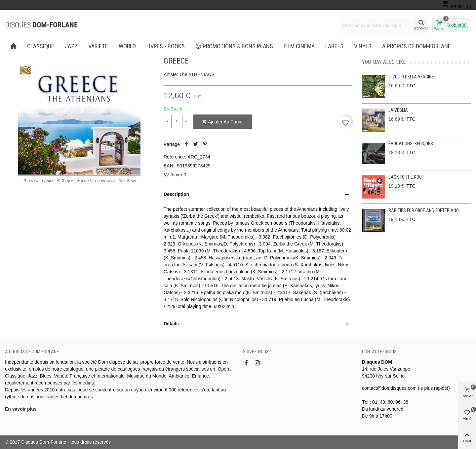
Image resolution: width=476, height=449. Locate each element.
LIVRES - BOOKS (166, 46)
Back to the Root (406, 177)
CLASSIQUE (41, 46)
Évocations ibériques (411, 144)
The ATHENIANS (197, 74)
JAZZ (71, 46)
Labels (334, 46)
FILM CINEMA (299, 46)
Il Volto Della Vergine (411, 77)
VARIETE (98, 46)
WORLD (127, 46)
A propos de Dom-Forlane (416, 46)
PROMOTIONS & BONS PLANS (234, 46)
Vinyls (363, 46)
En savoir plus (21, 409)
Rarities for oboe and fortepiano (424, 210)
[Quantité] (177, 121)
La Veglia (398, 110)
